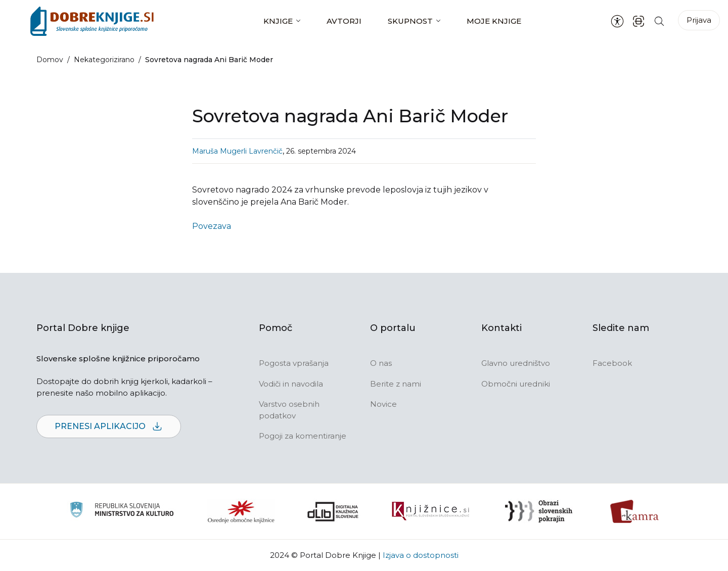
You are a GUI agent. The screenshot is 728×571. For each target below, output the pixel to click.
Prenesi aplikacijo (109, 427)
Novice (383, 404)
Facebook (612, 363)
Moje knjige (494, 21)
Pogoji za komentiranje (303, 436)
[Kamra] (635, 511)
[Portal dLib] (333, 511)
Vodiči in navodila (291, 384)
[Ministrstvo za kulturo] (122, 511)
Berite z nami (396, 384)
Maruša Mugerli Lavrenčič (237, 151)
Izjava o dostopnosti (421, 555)
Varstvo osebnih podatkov (289, 410)
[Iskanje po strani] (659, 21)
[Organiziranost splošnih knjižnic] (241, 511)
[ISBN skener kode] (639, 21)
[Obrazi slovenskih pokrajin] (539, 511)
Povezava (212, 226)
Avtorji (344, 21)
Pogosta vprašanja (294, 363)
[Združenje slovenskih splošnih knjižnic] (430, 511)
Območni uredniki (516, 384)
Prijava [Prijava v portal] (699, 20)
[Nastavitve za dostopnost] (617, 21)
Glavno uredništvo (516, 363)
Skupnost (410, 21)
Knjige (278, 21)
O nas (381, 363)
